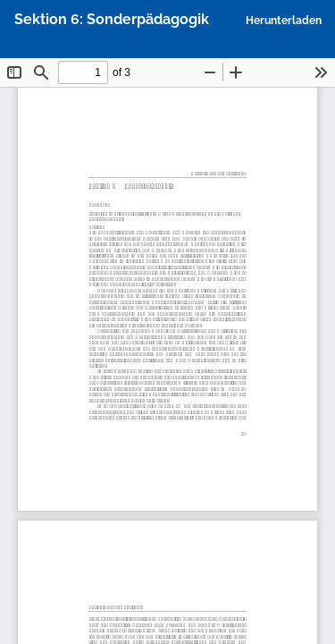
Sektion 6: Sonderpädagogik (112, 19)
